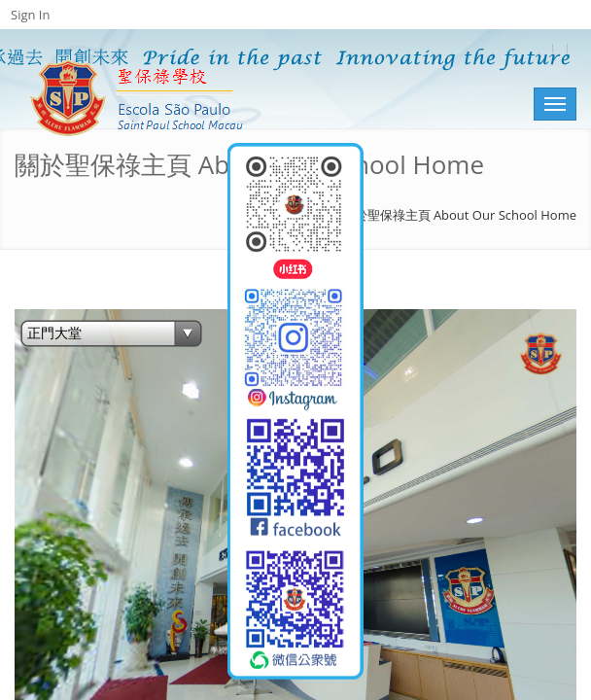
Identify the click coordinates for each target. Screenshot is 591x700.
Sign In (30, 15)
